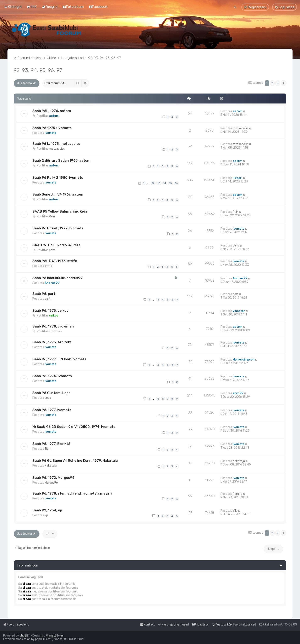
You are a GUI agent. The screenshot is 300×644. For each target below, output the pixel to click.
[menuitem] (32, 7)
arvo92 (238, 393)
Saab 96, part (44, 294)
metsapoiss (241, 128)
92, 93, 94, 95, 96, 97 (38, 70)
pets (52, 250)
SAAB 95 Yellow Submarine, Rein (60, 211)
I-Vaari (238, 178)
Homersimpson (244, 360)
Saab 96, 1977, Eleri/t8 (51, 444)
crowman (55, 331)
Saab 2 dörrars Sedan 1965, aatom (61, 160)
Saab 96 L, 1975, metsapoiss (56, 144)
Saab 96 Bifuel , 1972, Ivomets (58, 228)
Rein (52, 216)
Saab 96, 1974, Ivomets (52, 376)
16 (176, 183)
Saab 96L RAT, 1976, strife (55, 261)
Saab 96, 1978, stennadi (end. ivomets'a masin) (72, 493)
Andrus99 (52, 283)
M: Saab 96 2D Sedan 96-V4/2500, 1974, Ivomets (74, 427)
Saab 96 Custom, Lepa (51, 393)
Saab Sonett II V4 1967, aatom (58, 194)
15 (171, 183)
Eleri (47, 449)
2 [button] (272, 83)
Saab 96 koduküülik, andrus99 (58, 278)
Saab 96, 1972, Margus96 (53, 478)
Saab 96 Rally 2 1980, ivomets (58, 177)
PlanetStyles (55, 636)
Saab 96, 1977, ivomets (52, 410)
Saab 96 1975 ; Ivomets (52, 128)
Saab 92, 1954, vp (47, 510)
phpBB (24, 636)
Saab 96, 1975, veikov (50, 310)
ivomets (50, 133)
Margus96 (51, 483)
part (48, 299)
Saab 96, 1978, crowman (53, 326)
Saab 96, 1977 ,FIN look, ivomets (59, 359)
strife (48, 266)
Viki (235, 511)
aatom (54, 116)
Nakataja (51, 466)
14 (165, 183)
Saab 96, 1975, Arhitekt (52, 342)
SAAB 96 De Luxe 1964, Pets (56, 245)
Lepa (48, 398)
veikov (54, 316)
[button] (284, 83)
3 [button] (278, 83)
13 (159, 183)
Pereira (238, 494)
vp (46, 515)
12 (153, 183)
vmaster (239, 311)
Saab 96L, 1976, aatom (52, 111)
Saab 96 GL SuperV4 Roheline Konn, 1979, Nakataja (75, 461)
